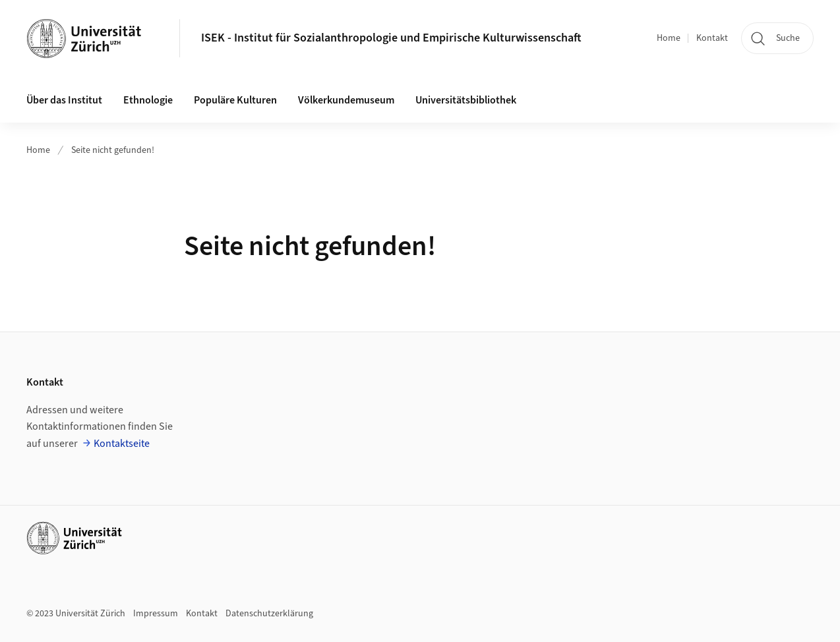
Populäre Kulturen (235, 100)
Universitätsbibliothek (466, 100)
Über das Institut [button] (64, 100)
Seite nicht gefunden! (113, 150)
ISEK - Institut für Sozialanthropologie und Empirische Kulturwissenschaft (391, 38)
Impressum (156, 614)
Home (669, 38)
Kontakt (712, 38)
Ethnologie (148, 100)
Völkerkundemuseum (346, 100)
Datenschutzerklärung (269, 614)
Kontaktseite (122, 444)
